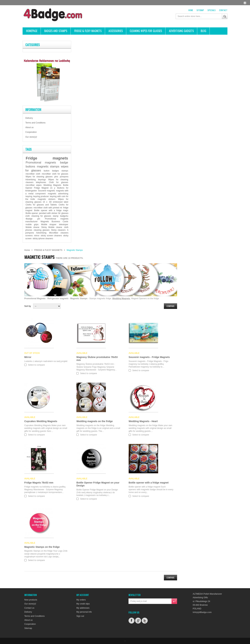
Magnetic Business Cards (54, 222)
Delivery (29, 118)
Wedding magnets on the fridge (95, 421)
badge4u (64, 216)
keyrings (42, 180)
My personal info (84, 612)
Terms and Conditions (35, 123)
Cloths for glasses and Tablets (41, 205)
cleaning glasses (42, 230)
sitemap (200, 10)
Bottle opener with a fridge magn (51, 210)
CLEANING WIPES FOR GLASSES (146, 31)
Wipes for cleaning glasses (39, 177)
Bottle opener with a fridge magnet (149, 483)
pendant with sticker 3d (50, 213)
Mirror (28, 357)
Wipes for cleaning (58, 180)
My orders (81, 600)
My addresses (83, 608)
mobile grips (32, 224)
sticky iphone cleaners (43, 239)
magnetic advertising (58, 194)
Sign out (80, 616)
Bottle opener (32, 213)
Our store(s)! (31, 137)
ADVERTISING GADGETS (181, 31)
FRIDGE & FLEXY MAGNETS (88, 31)
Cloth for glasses (59, 182)
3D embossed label (59, 202)
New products (31, 600)
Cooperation (31, 132)
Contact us (29, 608)
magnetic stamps (48, 167)
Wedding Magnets (52, 185)
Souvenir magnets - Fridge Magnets (149, 357)
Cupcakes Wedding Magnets (41, 421)
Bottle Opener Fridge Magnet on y (47, 187)
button (47, 171)
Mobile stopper (49, 224)
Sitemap (28, 628)
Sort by (28, 306)
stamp (56, 216)
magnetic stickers (47, 199)
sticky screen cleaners (51, 236)
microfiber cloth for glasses (55, 174)
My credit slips (83, 604)
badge (64, 163)
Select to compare (36, 365)
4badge (29, 219)
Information (33, 110)
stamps (65, 171)
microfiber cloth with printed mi (48, 208)
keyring (29, 196)
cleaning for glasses (41, 216)
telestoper (64, 224)
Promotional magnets (41, 163)
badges (55, 171)
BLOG (203, 31)
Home (191, 10)
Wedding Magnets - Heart (143, 421)
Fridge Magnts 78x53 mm (39, 483)
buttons (30, 167)
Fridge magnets (47, 158)
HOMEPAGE (32, 31)
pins (56, 177)
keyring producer (41, 196)
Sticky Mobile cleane (52, 227)
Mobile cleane (32, 227)
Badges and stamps (56, 31)
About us (29, 127)
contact (223, 10)
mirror (37, 236)
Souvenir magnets (46, 191)
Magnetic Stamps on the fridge (42, 547)
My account (83, 595)
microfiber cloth (33, 174)
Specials (212, 10)
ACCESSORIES (116, 31)
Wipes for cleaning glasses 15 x (47, 201)
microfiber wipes (34, 185)
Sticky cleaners (58, 230)
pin (39, 219)
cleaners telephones (36, 182)
